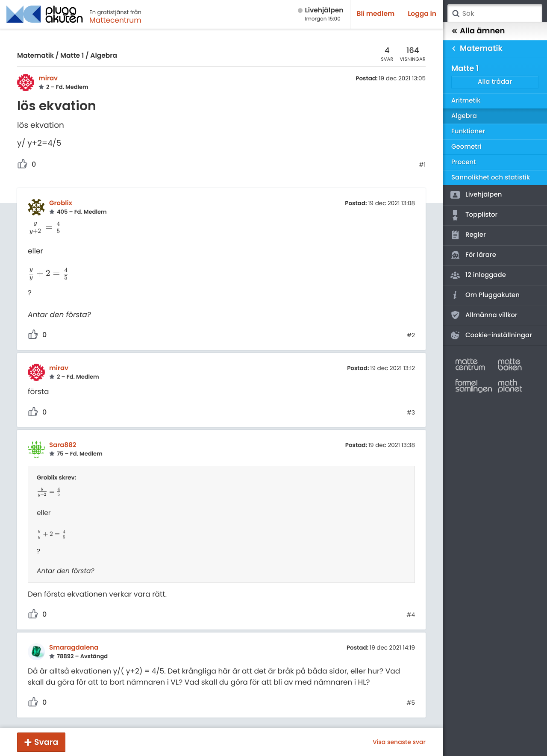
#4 (411, 615)
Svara (46, 742)
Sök (456, 14)
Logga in (422, 14)
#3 (411, 413)
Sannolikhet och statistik (491, 178)
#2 (411, 335)
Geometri (466, 147)
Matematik (35, 56)
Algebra (104, 56)
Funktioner (468, 131)
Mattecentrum (115, 20)
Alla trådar (495, 82)
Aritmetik (466, 101)
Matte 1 (72, 56)
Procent (464, 162)
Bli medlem (376, 14)
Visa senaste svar (399, 742)
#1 (422, 165)
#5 (411, 703)
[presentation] (45, 227)
